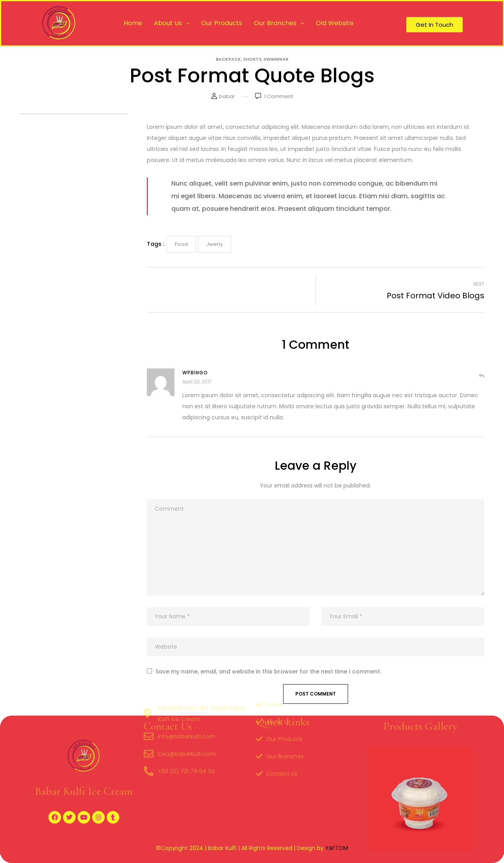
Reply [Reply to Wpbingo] (482, 376)
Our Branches (279, 23)
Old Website (335, 23)
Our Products (222, 23)
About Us (172, 23)
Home (133, 23)
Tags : (156, 244)
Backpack (228, 59)
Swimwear (276, 59)
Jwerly (215, 244)
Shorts (252, 59)
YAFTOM (337, 848)
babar (227, 96)
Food (181, 244)
